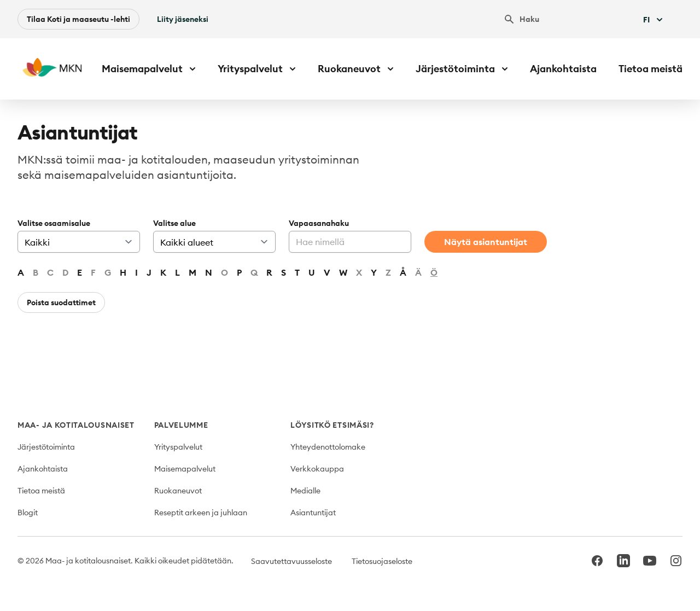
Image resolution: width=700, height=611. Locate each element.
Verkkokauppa (317, 469)
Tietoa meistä (651, 69)
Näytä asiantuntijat (486, 242)
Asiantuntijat (313, 513)
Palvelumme (181, 425)
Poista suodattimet (61, 302)
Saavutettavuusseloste (291, 561)
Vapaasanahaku (319, 223)
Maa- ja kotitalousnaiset (76, 425)
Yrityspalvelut (178, 447)
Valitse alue (174, 223)
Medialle (305, 491)
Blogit (28, 513)
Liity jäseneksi (183, 19)
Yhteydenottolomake (328, 447)
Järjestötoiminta (46, 447)
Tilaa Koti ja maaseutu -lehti (78, 19)
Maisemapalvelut (185, 469)
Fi (654, 20)
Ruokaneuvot (178, 491)
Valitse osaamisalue (54, 223)
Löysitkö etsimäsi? (332, 425)
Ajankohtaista (563, 69)
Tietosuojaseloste (382, 561)
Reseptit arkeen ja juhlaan (201, 513)
